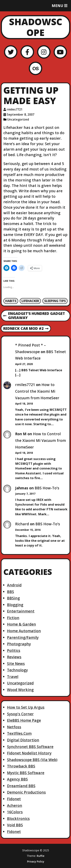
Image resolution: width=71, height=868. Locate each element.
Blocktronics (18, 819)
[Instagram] (44, 52)
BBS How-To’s (47, 488)
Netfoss (14, 727)
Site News (16, 664)
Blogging (15, 605)
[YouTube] (60, 52)
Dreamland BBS (21, 786)
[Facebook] (27, 52)
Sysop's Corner (20, 714)
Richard (22, 524)
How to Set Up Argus (26, 707)
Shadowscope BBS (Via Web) (32, 760)
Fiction (13, 618)
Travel (13, 677)
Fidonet (14, 799)
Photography (19, 644)
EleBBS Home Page (24, 720)
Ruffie (41, 856)
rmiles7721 (25, 385)
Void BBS (15, 825)
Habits (11, 301)
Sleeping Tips (55, 301)
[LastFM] (35, 68)
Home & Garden (21, 624)
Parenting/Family (23, 637)
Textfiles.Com (19, 733)
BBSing (13, 598)
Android (14, 585)
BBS (11, 592)
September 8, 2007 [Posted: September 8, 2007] (21, 114)
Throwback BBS (21, 766)
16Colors (15, 812)
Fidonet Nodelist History (29, 753)
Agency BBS (17, 779)
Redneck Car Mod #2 (26, 329)
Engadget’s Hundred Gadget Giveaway (34, 316)
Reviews (14, 657)
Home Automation (24, 631)
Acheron (15, 805)
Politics (14, 650)
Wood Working (20, 690)
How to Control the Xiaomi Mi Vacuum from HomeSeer (37, 391)
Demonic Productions (26, 792)
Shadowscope (36, 27)
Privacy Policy (36, 862)
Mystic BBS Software (26, 773)
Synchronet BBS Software (30, 747)
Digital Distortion (23, 740)
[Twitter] (11, 52)
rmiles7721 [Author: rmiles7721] (15, 109)
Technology (17, 670)
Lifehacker (30, 301)
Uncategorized (18, 119)
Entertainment (21, 611)
